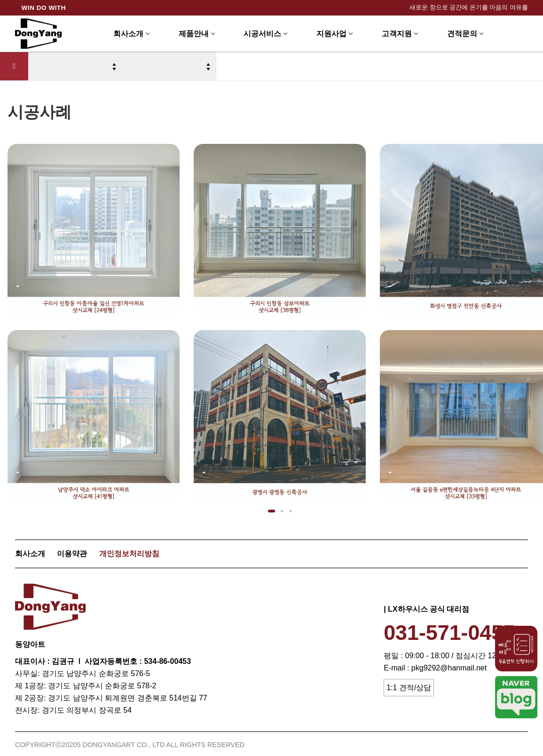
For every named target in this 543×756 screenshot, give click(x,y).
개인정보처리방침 (129, 554)
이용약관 (72, 554)
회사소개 (30, 554)
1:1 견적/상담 (409, 688)
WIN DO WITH (44, 8)
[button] (271, 511)
